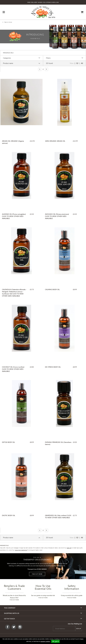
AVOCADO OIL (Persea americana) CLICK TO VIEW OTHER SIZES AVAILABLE (57, 216)
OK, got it (55, 641)
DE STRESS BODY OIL (53, 367)
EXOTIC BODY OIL (9, 515)
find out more (14, 600)
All (82, 63)
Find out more (37, 574)
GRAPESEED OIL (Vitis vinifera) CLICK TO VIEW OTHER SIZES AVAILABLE (58, 516)
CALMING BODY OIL (52, 289)
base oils (69, 548)
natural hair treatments (21, 550)
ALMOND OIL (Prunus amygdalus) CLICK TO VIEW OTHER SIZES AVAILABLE (14, 216)
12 (77, 63)
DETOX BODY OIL (8, 442)
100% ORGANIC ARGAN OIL (55, 141)
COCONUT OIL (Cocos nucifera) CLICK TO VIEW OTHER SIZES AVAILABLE (13, 369)
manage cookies (45, 641)
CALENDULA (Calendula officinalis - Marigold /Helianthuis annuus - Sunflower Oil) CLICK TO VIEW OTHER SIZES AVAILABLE (14, 293)
